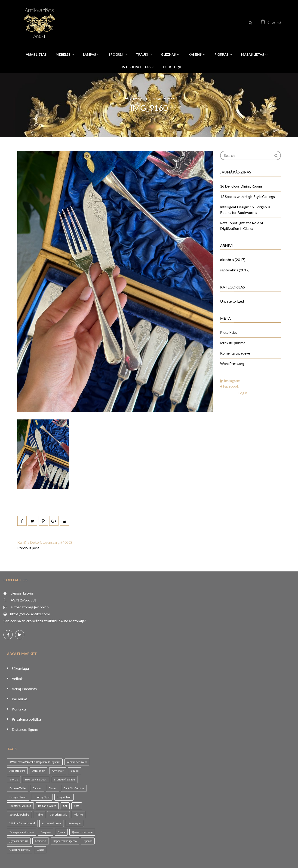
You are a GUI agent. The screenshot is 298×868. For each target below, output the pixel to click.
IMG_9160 (149, 108)
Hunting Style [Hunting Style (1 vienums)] (42, 797)
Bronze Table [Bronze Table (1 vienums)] (18, 788)
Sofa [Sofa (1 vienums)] (77, 806)
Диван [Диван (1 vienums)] (61, 832)
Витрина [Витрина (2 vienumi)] (46, 832)
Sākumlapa (20, 668)
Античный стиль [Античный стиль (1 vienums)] (52, 823)
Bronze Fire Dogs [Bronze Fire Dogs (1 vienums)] (36, 779)
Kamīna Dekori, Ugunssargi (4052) (45, 542)
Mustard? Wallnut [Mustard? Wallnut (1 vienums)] (20, 806)
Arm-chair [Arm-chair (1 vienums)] (38, 771)
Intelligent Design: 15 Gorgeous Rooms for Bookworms (245, 210)
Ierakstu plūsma (233, 343)
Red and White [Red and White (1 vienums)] (47, 806)
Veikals (18, 678)
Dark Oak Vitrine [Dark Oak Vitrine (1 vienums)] (74, 788)
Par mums (20, 699)
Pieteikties (229, 332)
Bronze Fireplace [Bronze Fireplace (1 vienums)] (64, 779)
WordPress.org (232, 363)
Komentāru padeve (235, 353)
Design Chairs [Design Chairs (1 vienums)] (18, 797)
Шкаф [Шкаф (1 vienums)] (40, 850)
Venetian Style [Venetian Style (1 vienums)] (58, 815)
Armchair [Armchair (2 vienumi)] (58, 771)
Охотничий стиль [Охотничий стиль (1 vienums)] (20, 850)
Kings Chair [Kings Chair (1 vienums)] (64, 797)
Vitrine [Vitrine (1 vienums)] (78, 815)
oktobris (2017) (233, 259)
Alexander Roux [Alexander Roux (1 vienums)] (77, 762)
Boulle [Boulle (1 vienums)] (75, 771)
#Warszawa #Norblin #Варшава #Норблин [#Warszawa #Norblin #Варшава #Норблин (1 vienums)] (35, 762)
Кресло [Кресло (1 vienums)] (88, 841)
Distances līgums (25, 729)
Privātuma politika (26, 719)
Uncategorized (232, 301)
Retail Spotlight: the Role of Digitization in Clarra (242, 226)
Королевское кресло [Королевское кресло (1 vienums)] (65, 841)
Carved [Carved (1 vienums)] (37, 788)
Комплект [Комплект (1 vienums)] (41, 841)
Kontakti (19, 709)
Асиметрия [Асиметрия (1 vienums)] (75, 823)
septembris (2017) (235, 270)
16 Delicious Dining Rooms (241, 186)
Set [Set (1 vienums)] (65, 806)
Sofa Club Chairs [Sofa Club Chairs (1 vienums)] (19, 815)
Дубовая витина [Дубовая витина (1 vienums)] (19, 841)
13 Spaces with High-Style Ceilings (247, 196)
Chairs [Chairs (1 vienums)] (53, 788)
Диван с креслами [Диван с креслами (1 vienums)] (82, 832)
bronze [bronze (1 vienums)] (14, 779)
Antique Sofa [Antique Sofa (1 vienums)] (17, 771)
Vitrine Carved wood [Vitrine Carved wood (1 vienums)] (22, 823)
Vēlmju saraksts (24, 689)
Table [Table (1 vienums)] (40, 815)
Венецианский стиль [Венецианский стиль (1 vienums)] (22, 832)
